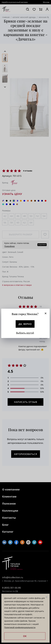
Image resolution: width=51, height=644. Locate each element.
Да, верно (25, 324)
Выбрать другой (25, 333)
